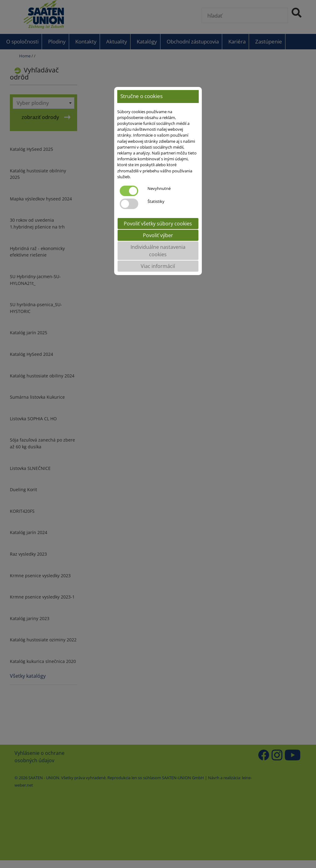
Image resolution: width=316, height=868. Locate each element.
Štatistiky (156, 201)
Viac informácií (158, 266)
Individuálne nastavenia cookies (158, 251)
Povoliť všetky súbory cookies (158, 224)
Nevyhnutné (159, 188)
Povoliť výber (158, 235)
